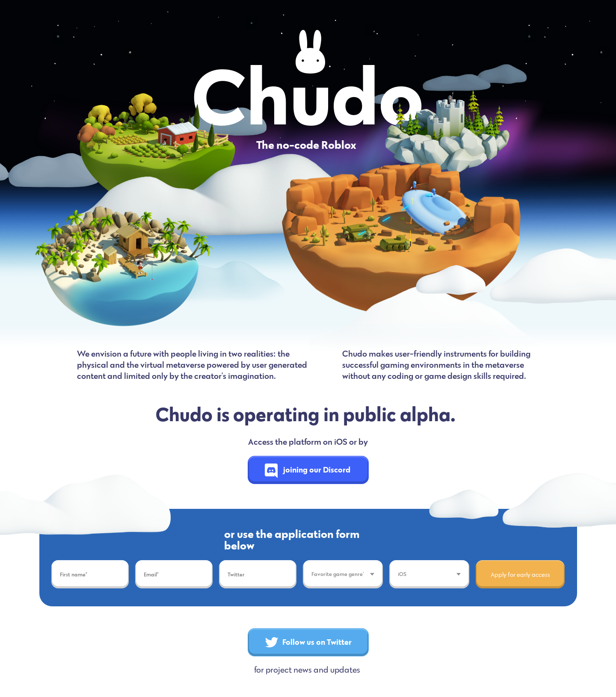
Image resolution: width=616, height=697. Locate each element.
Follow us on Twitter (308, 642)
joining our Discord (308, 470)
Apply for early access (520, 574)
